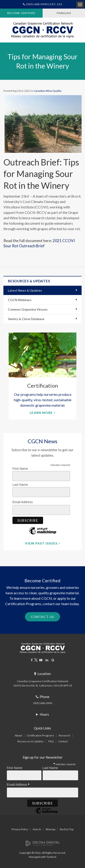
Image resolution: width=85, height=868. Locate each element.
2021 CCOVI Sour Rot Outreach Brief (39, 243)
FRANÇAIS (64, 13)
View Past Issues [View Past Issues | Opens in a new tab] (41, 543)
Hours (44, 714)
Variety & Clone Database (26, 319)
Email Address (24, 501)
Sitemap (50, 829)
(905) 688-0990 (43, 703)
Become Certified (21, 13)
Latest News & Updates (25, 290)
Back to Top (67, 829)
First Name (20, 469)
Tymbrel (51, 857)
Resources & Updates (31, 741)
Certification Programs (40, 735)
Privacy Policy (20, 829)
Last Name (20, 485)
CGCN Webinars (20, 300)
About (18, 735)
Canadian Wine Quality (48, 91)
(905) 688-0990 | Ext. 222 (44, 4)
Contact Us (42, 617)
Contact (63, 741)
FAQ (51, 741)
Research (64, 735)
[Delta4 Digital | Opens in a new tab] (43, 843)
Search (37, 829)
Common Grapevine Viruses (28, 309)
